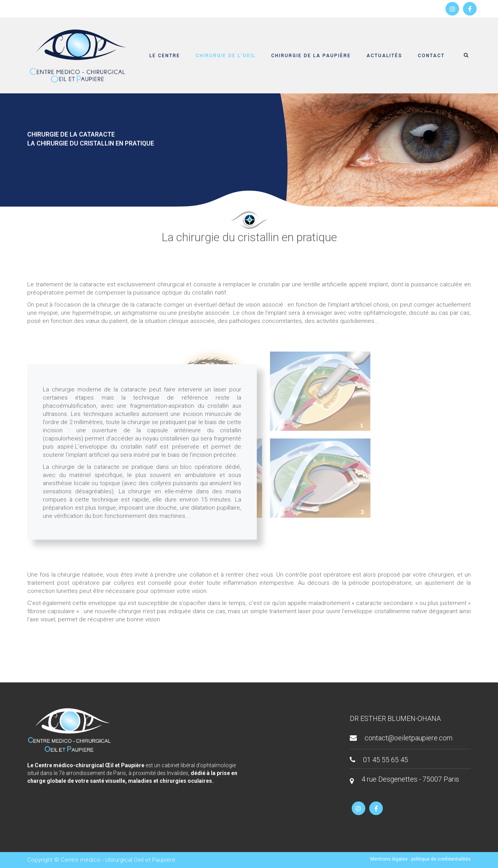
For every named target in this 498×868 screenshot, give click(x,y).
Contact (431, 56)
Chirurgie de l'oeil (226, 56)
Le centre (165, 56)
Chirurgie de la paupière (311, 56)
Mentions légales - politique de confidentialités (421, 859)
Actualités (384, 56)
